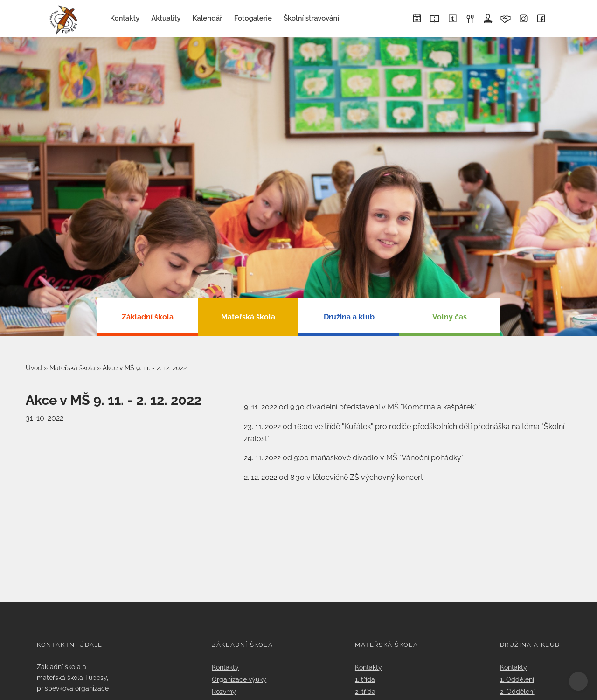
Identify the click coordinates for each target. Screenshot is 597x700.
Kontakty (225, 667)
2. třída (365, 691)
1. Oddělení (517, 679)
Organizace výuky (239, 679)
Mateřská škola (72, 368)
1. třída (365, 679)
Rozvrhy (224, 691)
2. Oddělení (517, 691)
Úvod (34, 368)
